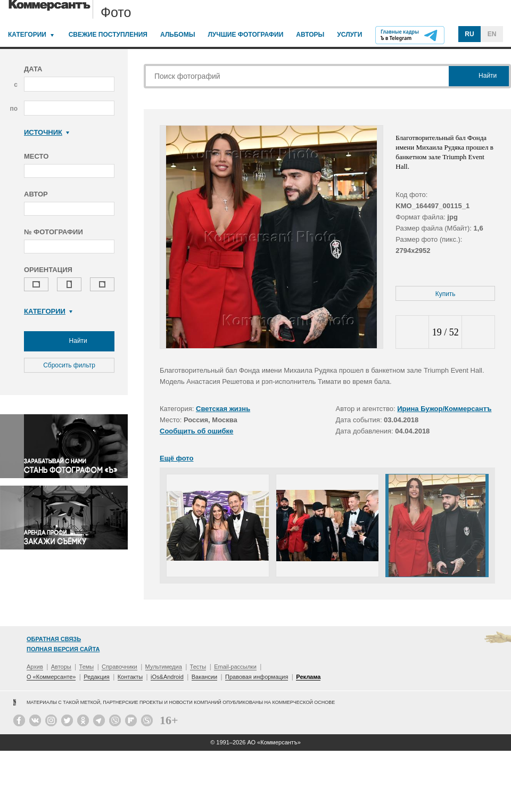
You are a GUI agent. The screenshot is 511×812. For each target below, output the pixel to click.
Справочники (119, 667)
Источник (47, 132)
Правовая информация (257, 677)
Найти (69, 341)
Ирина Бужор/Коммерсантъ (444, 409)
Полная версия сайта (63, 649)
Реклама (308, 677)
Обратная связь (54, 639)
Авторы (310, 35)
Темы (87, 667)
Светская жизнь (223, 409)
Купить (446, 294)
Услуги (349, 35)
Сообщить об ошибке (196, 431)
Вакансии (205, 677)
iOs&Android (167, 677)
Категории (27, 35)
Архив (35, 667)
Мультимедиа (164, 667)
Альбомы (178, 35)
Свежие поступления (108, 35)
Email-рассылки (235, 667)
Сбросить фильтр (69, 365)
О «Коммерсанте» (51, 677)
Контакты (130, 677)
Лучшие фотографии (245, 35)
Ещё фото (176, 458)
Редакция (96, 677)
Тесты (198, 667)
